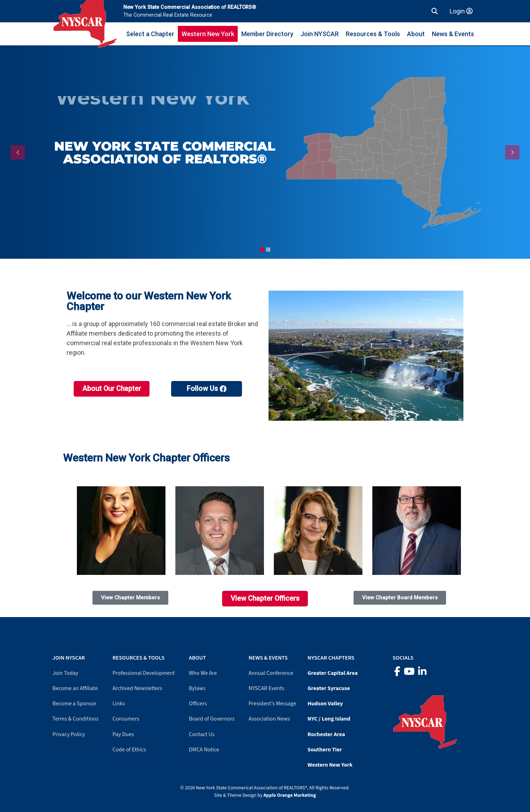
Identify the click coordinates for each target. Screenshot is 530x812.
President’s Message (272, 704)
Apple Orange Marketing (290, 795)
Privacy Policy (69, 734)
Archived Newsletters (137, 688)
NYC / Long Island (329, 719)
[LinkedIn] (422, 672)
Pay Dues (123, 734)
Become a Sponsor (74, 704)
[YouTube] (409, 672)
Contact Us (202, 734)
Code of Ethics (129, 750)
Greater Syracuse (329, 688)
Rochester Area (326, 734)
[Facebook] (397, 672)
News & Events (453, 34)
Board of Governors (212, 719)
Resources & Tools (373, 34)
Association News (269, 719)
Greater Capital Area (333, 673)
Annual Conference (271, 673)
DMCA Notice (204, 750)
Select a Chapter (150, 34)
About (416, 34)
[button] (435, 11)
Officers (198, 704)
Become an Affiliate (75, 688)
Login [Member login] (461, 11)
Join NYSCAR (320, 34)
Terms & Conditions (75, 719)
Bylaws (197, 688)
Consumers (126, 719)
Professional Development (144, 673)
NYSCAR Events (267, 688)
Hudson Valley (325, 704)
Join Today (65, 673)
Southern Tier (325, 750)
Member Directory (267, 34)
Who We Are (203, 673)
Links (119, 704)
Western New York (208, 34)
